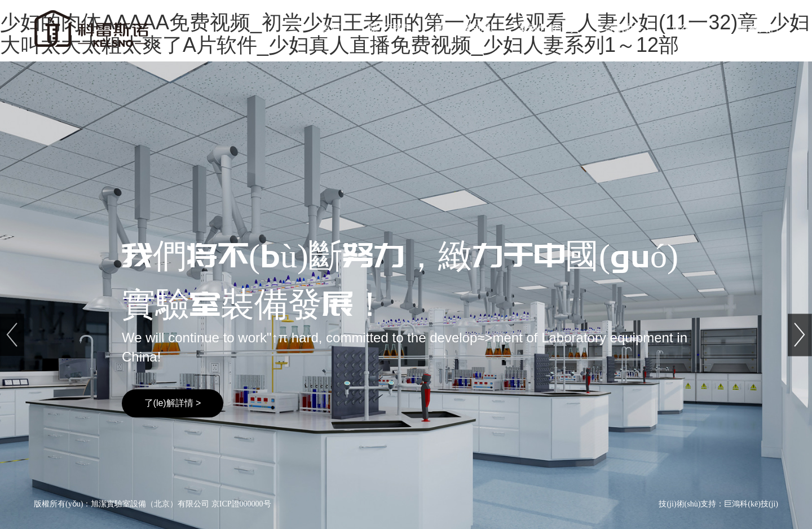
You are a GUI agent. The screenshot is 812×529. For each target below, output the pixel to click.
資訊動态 (624, 28)
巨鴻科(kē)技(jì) (751, 504)
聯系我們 (758, 28)
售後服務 (691, 28)
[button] (800, 287)
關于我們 (388, 28)
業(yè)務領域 (463, 28)
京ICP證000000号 (241, 504)
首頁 (331, 28)
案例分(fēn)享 (548, 28)
